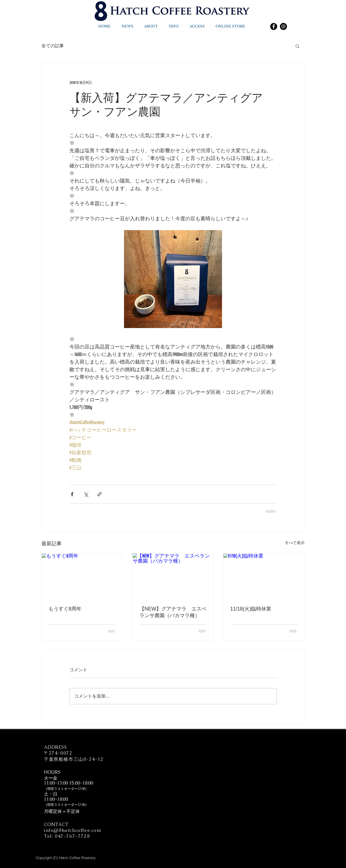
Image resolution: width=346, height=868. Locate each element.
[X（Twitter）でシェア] (86, 494)
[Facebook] (274, 26)
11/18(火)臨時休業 (251, 609)
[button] (297, 46)
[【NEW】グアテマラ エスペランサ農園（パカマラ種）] (173, 576)
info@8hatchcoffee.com (73, 830)
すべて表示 (295, 543)
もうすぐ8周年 (65, 609)
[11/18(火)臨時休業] (264, 576)
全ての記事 (53, 46)
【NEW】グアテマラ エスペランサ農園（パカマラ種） (173, 612)
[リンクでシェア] (100, 494)
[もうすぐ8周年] (82, 576)
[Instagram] (283, 26)
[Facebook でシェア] (72, 494)
